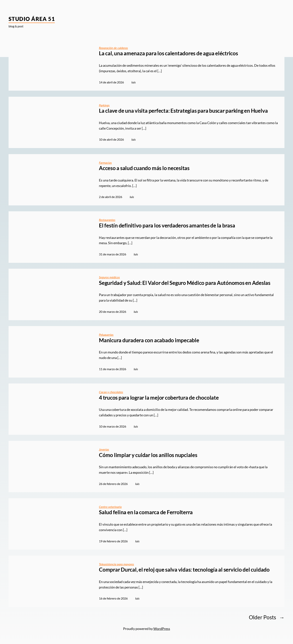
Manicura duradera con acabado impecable (149, 340)
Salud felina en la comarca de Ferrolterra (146, 512)
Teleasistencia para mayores (116, 564)
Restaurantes (107, 220)
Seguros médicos (109, 277)
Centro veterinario (110, 507)
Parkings (104, 105)
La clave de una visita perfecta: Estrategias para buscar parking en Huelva (183, 111)
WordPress (162, 629)
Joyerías (104, 449)
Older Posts (267, 617)
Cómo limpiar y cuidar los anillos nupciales (148, 455)
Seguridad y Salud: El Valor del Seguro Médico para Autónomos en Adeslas (185, 283)
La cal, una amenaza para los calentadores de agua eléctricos (168, 53)
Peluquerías (106, 335)
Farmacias (105, 163)
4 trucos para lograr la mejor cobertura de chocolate (159, 398)
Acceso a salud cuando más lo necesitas (144, 168)
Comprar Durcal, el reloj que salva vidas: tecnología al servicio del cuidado (184, 570)
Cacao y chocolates (111, 392)
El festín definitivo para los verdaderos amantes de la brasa (167, 225)
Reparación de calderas (113, 48)
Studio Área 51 (32, 19)
